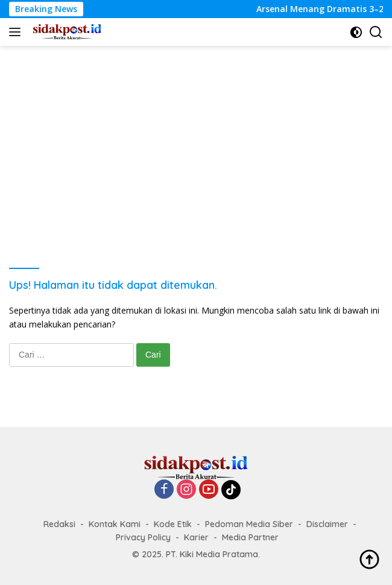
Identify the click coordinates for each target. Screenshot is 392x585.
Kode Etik (173, 524)
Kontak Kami (115, 524)
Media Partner (250, 537)
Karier (196, 537)
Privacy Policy (143, 537)
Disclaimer (327, 524)
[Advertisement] (196, 136)
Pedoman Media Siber (249, 524)
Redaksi (59, 524)
